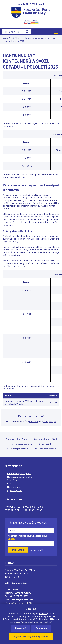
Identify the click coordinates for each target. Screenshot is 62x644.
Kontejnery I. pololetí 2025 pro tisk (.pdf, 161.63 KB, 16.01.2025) (24, 402)
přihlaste (33, 421)
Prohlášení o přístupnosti (19, 473)
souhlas (43, 613)
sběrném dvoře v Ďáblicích (28, 239)
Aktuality (19, 38)
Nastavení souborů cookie (20, 477)
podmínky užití (37, 550)
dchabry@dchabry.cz (23, 599)
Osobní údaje (13, 480)
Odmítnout (41, 628)
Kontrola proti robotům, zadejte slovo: (28, 537)
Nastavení (20, 628)
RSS (9, 484)
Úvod (12, 38)
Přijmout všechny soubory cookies (31, 636)
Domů (5, 38)
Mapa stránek (14, 487)
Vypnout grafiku (15, 490)
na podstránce (20, 177)
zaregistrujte (49, 421)
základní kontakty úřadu (16, 583)
